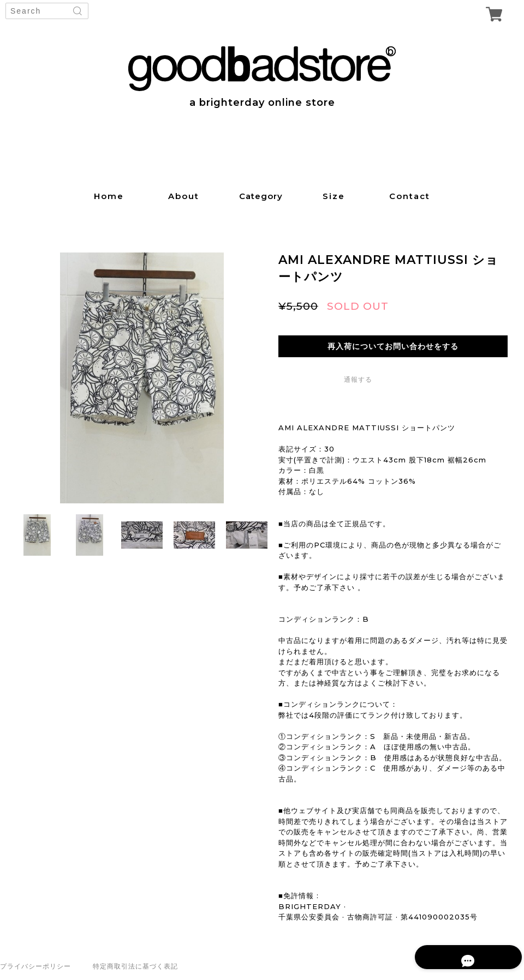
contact (410, 196)
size (334, 196)
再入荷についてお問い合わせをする (393, 346)
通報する (358, 379)
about (184, 196)
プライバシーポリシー (35, 966)
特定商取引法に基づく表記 (135, 966)
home (109, 196)
